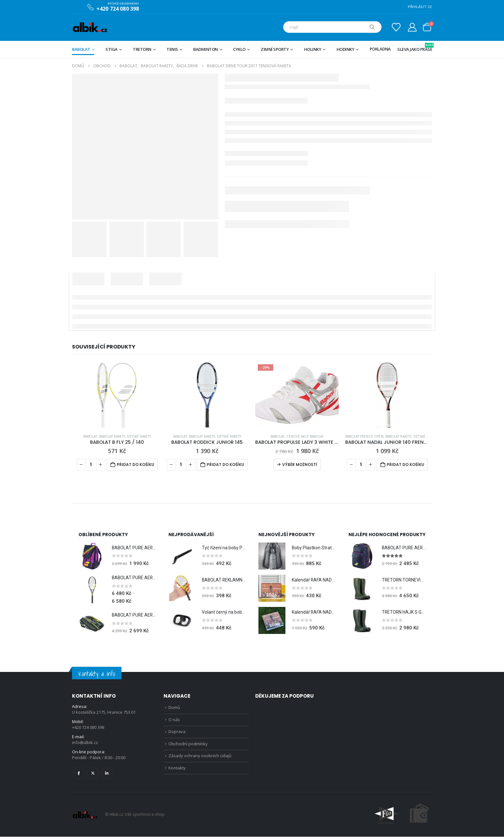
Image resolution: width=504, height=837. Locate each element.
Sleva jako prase (415, 47)
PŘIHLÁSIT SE (420, 7)
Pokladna (380, 49)
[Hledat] (372, 27)
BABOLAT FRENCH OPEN (364, 436)
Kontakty (177, 770)
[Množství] (91, 465)
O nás (174, 720)
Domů (174, 708)
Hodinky (346, 49)
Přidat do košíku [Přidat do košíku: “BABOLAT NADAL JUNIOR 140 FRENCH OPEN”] (405, 465)
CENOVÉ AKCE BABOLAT (305, 436)
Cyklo (239, 49)
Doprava (177, 733)
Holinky (313, 49)
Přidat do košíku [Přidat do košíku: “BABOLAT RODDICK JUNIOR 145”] (225, 465)
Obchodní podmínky (188, 745)
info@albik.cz (85, 743)
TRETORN (142, 49)
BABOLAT (81, 49)
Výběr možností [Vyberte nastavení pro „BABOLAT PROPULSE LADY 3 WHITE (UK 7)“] (300, 465)
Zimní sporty (275, 49)
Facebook (79, 773)
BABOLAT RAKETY (112, 436)
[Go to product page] (117, 395)
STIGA (112, 49)
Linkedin (107, 773)
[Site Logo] (90, 27)
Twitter (93, 773)
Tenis (172, 49)
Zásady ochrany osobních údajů (200, 758)
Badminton (206, 49)
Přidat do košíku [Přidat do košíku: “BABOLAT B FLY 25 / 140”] (135, 465)
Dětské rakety (139, 436)
